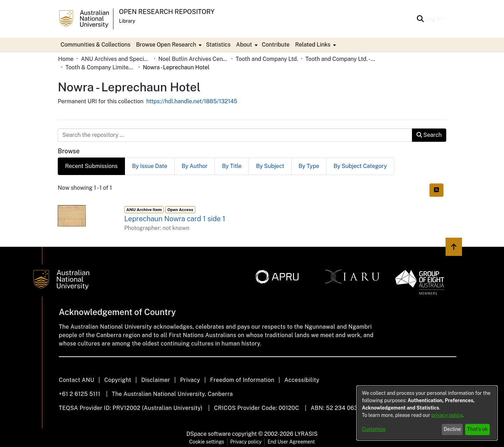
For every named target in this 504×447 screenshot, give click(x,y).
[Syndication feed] (436, 190)
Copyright (118, 380)
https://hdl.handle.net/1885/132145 (192, 101)
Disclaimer (156, 380)
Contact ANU (76, 380)
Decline (452, 429)
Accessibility (302, 380)
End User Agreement (291, 442)
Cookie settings (207, 442)
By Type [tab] (309, 166)
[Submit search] (420, 19)
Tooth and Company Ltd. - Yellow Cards (340, 59)
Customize (374, 429)
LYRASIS (306, 434)
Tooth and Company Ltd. (267, 59)
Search (429, 135)
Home (66, 59)
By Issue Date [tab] (150, 166)
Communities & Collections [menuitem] (96, 45)
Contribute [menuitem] (276, 45)
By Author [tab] (195, 166)
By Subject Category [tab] (360, 166)
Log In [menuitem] (433, 19)
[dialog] (427, 413)
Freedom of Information (242, 380)
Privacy (190, 380)
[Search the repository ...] (235, 135)
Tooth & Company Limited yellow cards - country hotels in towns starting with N (100, 67)
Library (127, 21)
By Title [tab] (232, 166)
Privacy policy (246, 442)
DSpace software (209, 434)
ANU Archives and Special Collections (116, 59)
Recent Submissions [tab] (91, 166)
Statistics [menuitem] (218, 45)
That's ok (478, 429)
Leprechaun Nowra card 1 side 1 (175, 219)
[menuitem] (168, 45)
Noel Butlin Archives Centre (193, 59)
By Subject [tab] (270, 166)
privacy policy (447, 415)
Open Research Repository (167, 12)
